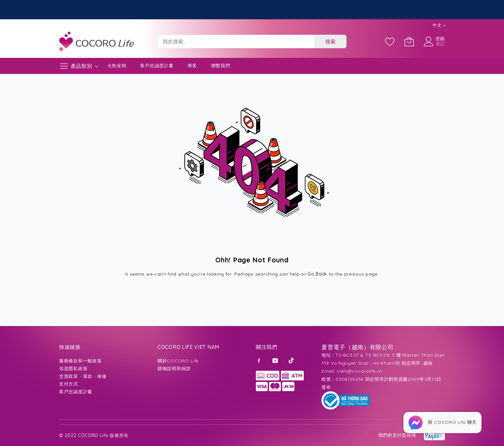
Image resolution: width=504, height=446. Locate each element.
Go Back (317, 274)
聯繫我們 (221, 66)
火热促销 (117, 66)
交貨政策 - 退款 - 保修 (83, 376)
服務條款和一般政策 (80, 361)
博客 (192, 66)
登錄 (440, 39)
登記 (440, 44)
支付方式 (69, 384)
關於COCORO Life (178, 361)
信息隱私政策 (73, 369)
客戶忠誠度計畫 (157, 66)
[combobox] (236, 41)
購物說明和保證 (174, 369)
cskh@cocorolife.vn (360, 371)
